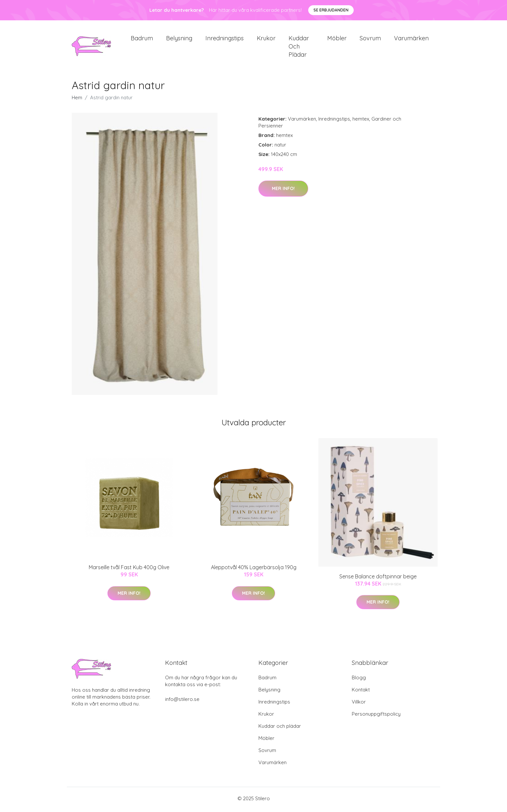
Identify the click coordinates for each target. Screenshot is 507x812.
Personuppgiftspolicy (376, 716)
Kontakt (361, 692)
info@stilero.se (182, 701)
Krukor (266, 39)
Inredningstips (225, 39)
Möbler (337, 39)
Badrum (142, 39)
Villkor (359, 704)
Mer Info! (283, 191)
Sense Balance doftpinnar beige (378, 578)
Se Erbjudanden (331, 10)
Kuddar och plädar (299, 47)
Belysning (179, 39)
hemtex (361, 121)
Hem (77, 100)
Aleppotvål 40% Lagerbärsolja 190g (254, 570)
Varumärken (411, 39)
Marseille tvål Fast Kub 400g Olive (129, 570)
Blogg (359, 680)
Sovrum (370, 39)
